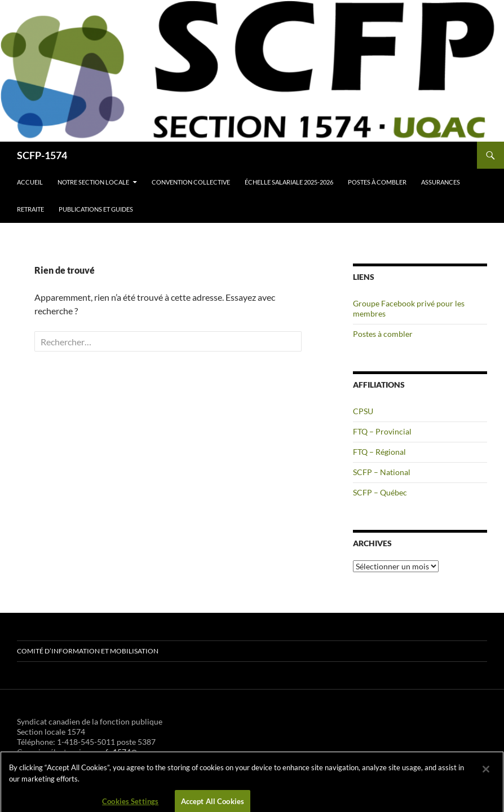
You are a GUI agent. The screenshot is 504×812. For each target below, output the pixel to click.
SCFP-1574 (42, 155)
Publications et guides (96, 209)
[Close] (486, 774)
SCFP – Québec (380, 492)
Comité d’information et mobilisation (88, 651)
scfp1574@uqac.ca (131, 752)
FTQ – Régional (379, 452)
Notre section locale (93, 182)
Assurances (441, 182)
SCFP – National (382, 472)
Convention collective (191, 182)
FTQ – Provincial (382, 431)
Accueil (30, 182)
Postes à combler (377, 182)
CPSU (363, 411)
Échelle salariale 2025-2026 (289, 182)
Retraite (30, 209)
